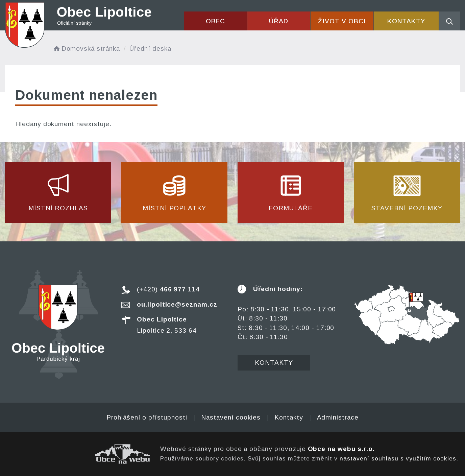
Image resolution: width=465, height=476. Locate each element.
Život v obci (342, 21)
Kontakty (406, 21)
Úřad (279, 21)
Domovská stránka (86, 49)
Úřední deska (150, 49)
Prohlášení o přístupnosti (147, 417)
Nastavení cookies (231, 417)
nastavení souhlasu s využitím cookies (398, 458)
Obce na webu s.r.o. (341, 449)
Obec (216, 21)
